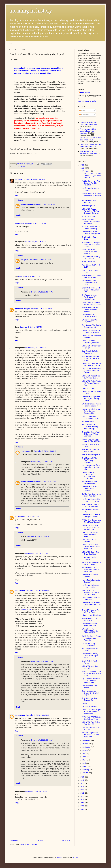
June (84, 757)
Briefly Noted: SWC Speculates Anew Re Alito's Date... (91, 570)
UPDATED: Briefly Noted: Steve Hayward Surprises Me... (91, 411)
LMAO (84, 703)
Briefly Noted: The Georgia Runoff (89, 644)
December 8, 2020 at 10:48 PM (37, 715)
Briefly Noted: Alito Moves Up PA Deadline (92, 586)
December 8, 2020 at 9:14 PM (28, 517)
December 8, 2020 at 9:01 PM (44, 204)
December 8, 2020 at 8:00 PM (41, 309)
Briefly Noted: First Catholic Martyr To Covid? (90, 283)
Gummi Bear (26, 610)
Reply (17, 195)
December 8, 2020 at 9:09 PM (42, 292)
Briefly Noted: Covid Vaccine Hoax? (89, 483)
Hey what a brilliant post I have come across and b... (90, 123)
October (86, 744)
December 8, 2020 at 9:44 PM (42, 462)
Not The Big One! (88, 206)
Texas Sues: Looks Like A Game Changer (91, 563)
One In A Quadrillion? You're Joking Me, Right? (90, 534)
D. (16, 517)
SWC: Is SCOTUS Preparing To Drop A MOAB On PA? (90, 592)
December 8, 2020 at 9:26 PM (45, 451)
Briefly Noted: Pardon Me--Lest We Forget (92, 276)
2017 (83, 783)
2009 (83, 803)
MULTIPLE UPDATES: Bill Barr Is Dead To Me (92, 718)
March (85, 766)
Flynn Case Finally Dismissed (89, 558)
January (86, 773)
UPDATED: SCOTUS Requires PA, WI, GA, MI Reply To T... (91, 527)
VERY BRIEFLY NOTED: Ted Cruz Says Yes (91, 505)
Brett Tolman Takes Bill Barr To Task (90, 451)
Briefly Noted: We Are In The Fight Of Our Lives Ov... (91, 605)
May (84, 760)
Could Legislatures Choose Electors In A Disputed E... (91, 693)
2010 (83, 799)
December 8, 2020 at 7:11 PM (36, 242)
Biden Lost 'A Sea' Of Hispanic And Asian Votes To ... (90, 251)
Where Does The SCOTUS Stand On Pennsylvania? (90, 631)
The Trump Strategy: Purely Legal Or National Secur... (90, 297)
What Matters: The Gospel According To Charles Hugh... (92, 244)
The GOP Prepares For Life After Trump (91, 611)
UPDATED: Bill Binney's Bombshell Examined (91, 331)
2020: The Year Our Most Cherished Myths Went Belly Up (91, 176)
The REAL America (89, 216)
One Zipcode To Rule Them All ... (90, 352)
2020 (83, 168)
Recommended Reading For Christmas (91, 258)
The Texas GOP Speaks (91, 455)
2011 (83, 796)
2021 (83, 165)
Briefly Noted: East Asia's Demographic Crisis (91, 516)
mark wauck (26, 451)
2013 (83, 790)
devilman (19, 180)
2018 (83, 780)
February (86, 770)
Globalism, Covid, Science (92, 615)
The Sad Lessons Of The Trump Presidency (91, 228)
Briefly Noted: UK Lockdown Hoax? (89, 316)
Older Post (66, 840)
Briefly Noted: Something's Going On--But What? (92, 500)
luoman (60, 857)
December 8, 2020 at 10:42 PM (37, 590)
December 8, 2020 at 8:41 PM (36, 348)
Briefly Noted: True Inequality (89, 202)
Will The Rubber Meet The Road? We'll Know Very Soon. (92, 673)
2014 (83, 787)
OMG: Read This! (89, 388)
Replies (20, 200)
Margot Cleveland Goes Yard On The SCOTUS (91, 440)
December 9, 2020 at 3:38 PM (36, 791)
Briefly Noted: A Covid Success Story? (90, 620)
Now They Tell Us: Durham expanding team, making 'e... (90, 427)
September (87, 747)
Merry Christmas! (88, 262)
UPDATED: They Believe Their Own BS (91, 723)
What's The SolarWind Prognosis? (90, 321)
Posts (82, 111)
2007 (83, 809)
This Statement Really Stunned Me (90, 699)
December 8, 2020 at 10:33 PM (38, 537)
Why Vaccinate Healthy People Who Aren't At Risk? (91, 358)
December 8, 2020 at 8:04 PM (31, 327)
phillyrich (25, 260)
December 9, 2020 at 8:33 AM (40, 260)
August (85, 750)
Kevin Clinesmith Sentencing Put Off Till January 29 (91, 221)
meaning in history (31, 11)
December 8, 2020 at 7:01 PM (35, 223)
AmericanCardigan (22, 309)
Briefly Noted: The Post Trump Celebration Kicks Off (91, 309)
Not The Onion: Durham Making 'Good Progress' (92, 303)
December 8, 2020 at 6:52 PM (34, 180)
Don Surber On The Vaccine (89, 541)
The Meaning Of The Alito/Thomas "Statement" (90, 460)
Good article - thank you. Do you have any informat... (90, 146)
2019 (83, 777)
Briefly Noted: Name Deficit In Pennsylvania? (92, 233)
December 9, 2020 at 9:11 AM (42, 661)
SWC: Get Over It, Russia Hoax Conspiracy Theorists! (91, 638)
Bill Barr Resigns (88, 422)
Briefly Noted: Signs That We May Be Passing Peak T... (91, 399)
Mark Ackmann (27, 204)
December (86, 171)
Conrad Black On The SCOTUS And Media (91, 417)
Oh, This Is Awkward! (90, 707)
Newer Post (14, 840)
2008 (83, 806)
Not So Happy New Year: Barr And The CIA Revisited (91, 183)
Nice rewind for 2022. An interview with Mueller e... (89, 152)
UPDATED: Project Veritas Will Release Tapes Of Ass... (92, 383)
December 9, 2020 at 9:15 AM (42, 740)
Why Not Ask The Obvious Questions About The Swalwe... (92, 371)
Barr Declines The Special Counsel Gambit (92, 326)
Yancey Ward (20, 590)
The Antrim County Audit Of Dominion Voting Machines (91, 434)
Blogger (75, 857)
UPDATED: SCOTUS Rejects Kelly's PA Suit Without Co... (91, 547)
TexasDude (19, 223)
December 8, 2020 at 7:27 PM (29, 276)
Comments (84, 115)
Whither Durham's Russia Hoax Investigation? (91, 405)
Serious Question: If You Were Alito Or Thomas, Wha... (91, 467)
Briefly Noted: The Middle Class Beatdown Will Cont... (91, 290)
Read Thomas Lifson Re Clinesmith (91, 599)
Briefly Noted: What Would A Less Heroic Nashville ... (92, 195)
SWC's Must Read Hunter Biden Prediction (92, 495)
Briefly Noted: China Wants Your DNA (89, 625)
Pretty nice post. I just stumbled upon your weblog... (88, 131)
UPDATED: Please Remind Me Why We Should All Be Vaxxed (91, 211)
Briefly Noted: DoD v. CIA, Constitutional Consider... (92, 489)
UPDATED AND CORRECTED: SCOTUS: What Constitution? (89, 475)
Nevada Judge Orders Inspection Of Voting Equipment (90, 735)
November (86, 741)
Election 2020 (20, 167)
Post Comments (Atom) (28, 844)
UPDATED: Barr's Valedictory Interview (91, 342)
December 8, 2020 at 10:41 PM (37, 553)
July (84, 754)
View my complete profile (87, 101)
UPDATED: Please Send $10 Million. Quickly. (91, 377)
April (84, 763)
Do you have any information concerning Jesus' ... (91, 139)
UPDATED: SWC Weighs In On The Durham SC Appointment (91, 712)
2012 (83, 793)
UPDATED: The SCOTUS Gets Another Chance (92, 364)
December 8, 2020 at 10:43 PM (45, 481)
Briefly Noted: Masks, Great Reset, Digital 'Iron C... (90, 656)
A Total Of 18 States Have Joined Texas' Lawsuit (92, 521)
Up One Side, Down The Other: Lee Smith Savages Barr (91, 681)
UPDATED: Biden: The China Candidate (90, 553)
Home (10, 43)
